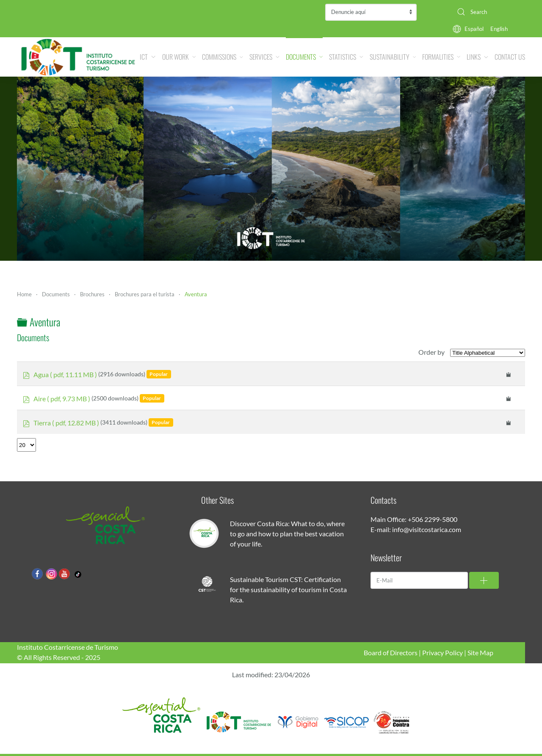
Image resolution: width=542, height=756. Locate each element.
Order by (431, 352)
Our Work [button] (179, 57)
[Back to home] (78, 57)
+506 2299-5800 (433, 519)
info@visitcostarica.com (427, 529)
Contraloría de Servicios (371, 12)
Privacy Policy (442, 653)
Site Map (480, 653)
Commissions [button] (223, 57)
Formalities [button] (441, 57)
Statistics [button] (346, 57)
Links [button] (477, 57)
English (499, 29)
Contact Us (510, 57)
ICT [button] (148, 57)
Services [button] (264, 57)
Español (474, 29)
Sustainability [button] (393, 57)
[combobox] (488, 12)
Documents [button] (304, 57)
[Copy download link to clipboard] (509, 374)
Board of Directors (391, 653)
